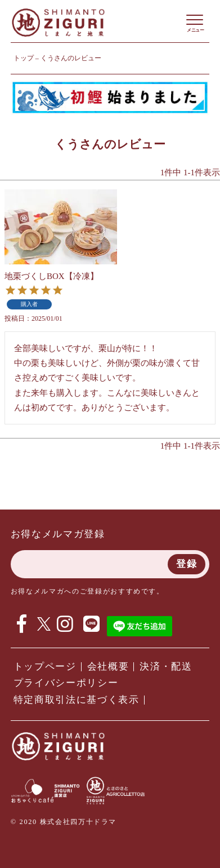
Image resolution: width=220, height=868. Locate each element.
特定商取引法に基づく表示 (77, 700)
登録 (187, 564)
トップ (24, 58)
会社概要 (108, 666)
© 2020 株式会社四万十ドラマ (64, 822)
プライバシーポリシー (66, 683)
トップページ (45, 666)
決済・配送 (166, 666)
